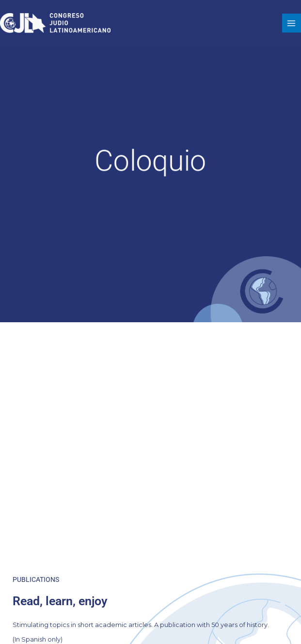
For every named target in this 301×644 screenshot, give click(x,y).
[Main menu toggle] (292, 23)
